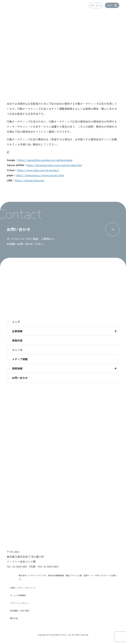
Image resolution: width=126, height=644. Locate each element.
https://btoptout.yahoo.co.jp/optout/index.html (54, 165)
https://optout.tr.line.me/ (30, 180)
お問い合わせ (96, 6)
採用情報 (17, 368)
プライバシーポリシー (20, 603)
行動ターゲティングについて (23, 588)
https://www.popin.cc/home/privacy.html (40, 175)
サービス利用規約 (18, 595)
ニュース (17, 350)
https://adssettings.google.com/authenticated (45, 160)
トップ (16, 322)
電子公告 (14, 618)
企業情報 (17, 331)
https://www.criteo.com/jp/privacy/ (38, 170)
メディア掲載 (20, 359)
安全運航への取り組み (20, 611)
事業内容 (17, 340)
